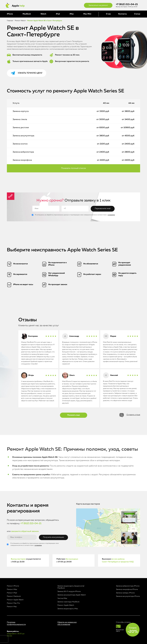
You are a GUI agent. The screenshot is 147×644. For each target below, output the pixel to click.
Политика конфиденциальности (16, 623)
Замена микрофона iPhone (127, 589)
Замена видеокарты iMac (68, 609)
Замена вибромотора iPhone (128, 586)
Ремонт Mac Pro (13, 603)
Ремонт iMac (12, 589)
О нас (108, 14)
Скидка (133, 630)
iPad (58, 14)
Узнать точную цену (30, 73)
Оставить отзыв (133, 415)
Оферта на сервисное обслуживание (67, 623)
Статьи (137, 14)
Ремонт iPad (12, 593)
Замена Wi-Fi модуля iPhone (69, 591)
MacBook (27, 14)
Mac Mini (87, 14)
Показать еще (74, 415)
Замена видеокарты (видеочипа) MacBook (71, 587)
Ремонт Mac (12, 607)
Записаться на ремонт (98, 5)
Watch (43, 14)
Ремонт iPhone (13, 586)
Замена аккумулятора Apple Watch (72, 595)
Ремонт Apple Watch (15, 600)
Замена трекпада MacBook (68, 602)
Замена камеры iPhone (125, 593)
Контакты (122, 14)
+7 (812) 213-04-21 (127, 4)
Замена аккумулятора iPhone (128, 596)
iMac (72, 14)
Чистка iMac (62, 598)
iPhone (10, 14)
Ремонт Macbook (14, 596)
